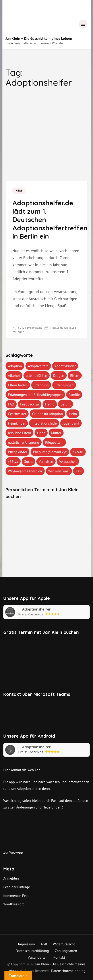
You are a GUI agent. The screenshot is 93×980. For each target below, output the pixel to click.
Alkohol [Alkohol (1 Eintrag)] (14, 375)
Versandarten (38, 957)
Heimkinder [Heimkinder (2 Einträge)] (17, 423)
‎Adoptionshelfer (36, 609)
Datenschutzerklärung (32, 951)
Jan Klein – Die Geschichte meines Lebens (39, 38)
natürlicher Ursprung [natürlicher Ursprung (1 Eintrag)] (24, 442)
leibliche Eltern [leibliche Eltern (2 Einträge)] (19, 433)
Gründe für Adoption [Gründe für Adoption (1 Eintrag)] (47, 414)
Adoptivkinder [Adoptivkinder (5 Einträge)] (65, 366)
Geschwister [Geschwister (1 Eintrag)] (17, 414)
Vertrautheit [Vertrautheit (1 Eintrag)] (68, 461)
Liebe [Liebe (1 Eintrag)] (41, 433)
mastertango (32, 328)
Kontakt (59, 957)
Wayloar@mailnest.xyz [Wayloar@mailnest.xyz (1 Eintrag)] (25, 471)
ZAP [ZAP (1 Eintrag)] (78, 471)
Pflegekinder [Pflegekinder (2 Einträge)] (17, 452)
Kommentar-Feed (16, 896)
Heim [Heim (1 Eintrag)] (73, 414)
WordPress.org (14, 904)
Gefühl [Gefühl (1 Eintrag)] (66, 404)
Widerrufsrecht (64, 944)
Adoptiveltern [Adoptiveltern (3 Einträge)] (38, 366)
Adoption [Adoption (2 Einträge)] (15, 366)
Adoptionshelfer (36, 747)
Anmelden (11, 878)
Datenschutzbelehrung (68, 971)
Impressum (26, 944)
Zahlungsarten (66, 951)
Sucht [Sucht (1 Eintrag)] (28, 461)
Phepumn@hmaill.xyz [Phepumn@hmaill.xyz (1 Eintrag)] (50, 452)
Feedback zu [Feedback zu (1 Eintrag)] (30, 404)
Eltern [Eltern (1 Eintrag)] (75, 375)
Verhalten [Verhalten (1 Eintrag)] (46, 461)
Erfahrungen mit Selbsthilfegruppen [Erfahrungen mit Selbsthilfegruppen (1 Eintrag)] (35, 395)
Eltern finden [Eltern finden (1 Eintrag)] (18, 385)
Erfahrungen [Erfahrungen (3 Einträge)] (64, 385)
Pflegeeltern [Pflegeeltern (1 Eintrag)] (54, 442)
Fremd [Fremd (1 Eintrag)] (50, 404)
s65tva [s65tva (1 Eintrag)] (13, 461)
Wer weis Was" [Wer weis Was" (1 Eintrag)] (59, 471)
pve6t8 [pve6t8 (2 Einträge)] (78, 452)
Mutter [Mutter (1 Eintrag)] (56, 433)
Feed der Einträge (17, 887)
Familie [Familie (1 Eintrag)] (74, 395)
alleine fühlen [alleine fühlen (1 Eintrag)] (37, 375)
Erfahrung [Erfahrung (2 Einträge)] (41, 385)
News (19, 191)
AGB (44, 944)
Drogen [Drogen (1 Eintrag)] (59, 375)
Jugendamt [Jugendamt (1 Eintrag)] (71, 423)
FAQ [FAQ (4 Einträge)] (11, 404)
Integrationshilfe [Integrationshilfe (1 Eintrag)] (44, 423)
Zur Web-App (13, 852)
